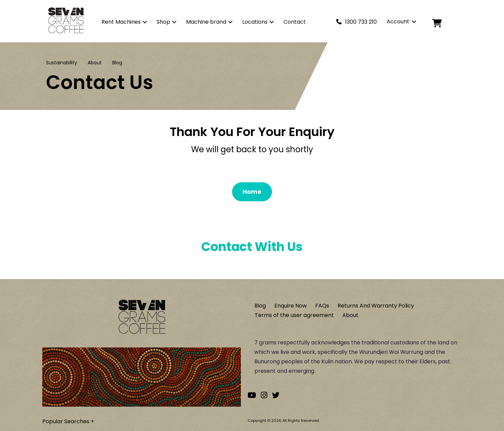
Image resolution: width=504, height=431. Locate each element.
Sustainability (62, 63)
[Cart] (442, 23)
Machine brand (206, 22)
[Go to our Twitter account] (276, 395)
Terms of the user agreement (294, 315)
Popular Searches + (68, 421)
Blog (117, 63)
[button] (145, 22)
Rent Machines (121, 22)
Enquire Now (291, 306)
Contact (295, 22)
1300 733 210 (361, 22)
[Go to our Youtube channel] (252, 395)
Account (398, 21)
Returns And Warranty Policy (376, 306)
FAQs (322, 306)
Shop (163, 22)
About (95, 63)
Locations (255, 22)
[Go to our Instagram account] (264, 395)
